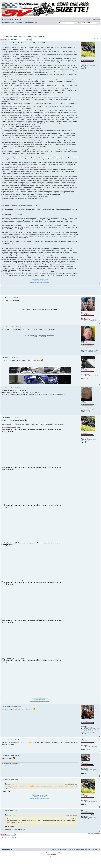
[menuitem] (12, 19)
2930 (87, 726)
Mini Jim (83, 342)
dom (82, 739)
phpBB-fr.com (53, 855)
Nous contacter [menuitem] (54, 849)
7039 (87, 348)
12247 (87, 375)
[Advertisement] (49, 30)
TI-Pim (82, 402)
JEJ (81, 312)
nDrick (82, 58)
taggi (82, 762)
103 (87, 746)
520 (87, 408)
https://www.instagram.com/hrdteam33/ (40, 282)
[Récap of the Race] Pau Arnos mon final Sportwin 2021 (25, 37)
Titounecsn (83, 720)
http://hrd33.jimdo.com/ (40, 281)
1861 (87, 768)
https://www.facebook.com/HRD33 (40, 279)
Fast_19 (82, 368)
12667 (87, 319)
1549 (87, 64)
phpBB (46, 853)
